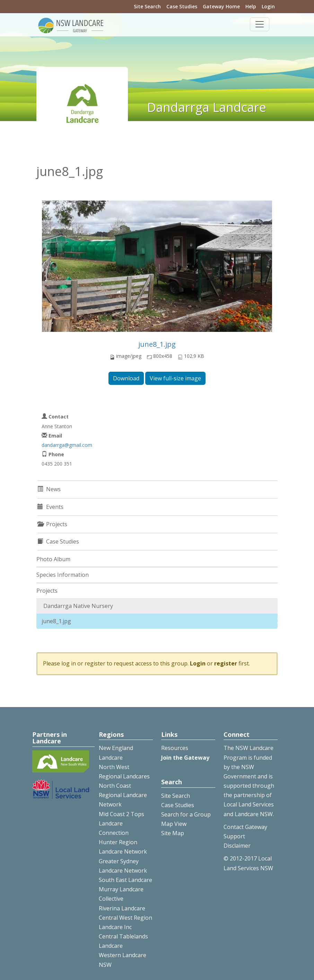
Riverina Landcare (122, 908)
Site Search (147, 6)
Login (268, 6)
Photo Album (53, 559)
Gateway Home (221, 6)
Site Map (173, 833)
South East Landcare (125, 880)
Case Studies (182, 6)
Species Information (63, 575)
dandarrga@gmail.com (67, 445)
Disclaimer (237, 846)
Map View (174, 824)
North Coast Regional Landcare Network (123, 795)
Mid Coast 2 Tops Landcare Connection (121, 823)
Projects (47, 591)
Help (251, 6)
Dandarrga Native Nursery (78, 606)
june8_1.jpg (157, 344)
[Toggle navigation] (260, 24)
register (226, 663)
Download (126, 378)
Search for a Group (186, 814)
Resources (175, 748)
